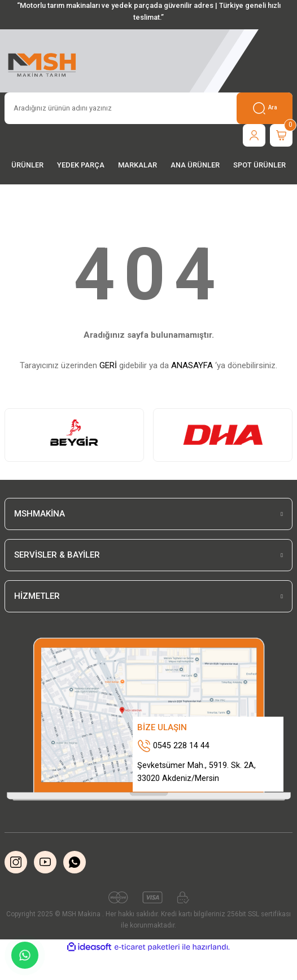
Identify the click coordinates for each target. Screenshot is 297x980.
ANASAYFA (192, 365)
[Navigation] (27, 165)
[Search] (148, 108)
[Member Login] (254, 135)
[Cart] (281, 135)
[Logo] (42, 63)
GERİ (108, 365)
